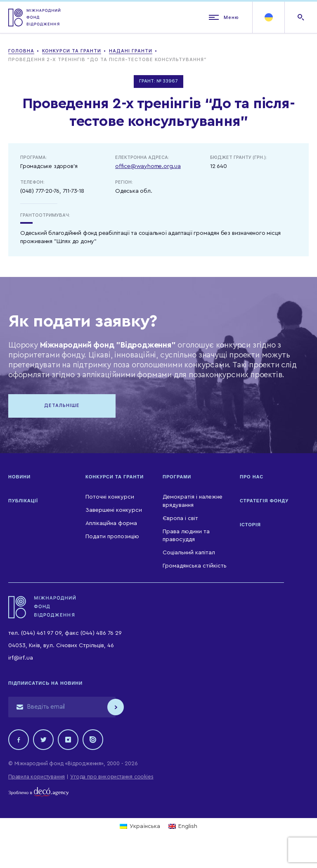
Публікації (23, 501)
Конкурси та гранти (115, 477)
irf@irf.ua (21, 658)
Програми (177, 477)
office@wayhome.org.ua (148, 166)
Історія (250, 525)
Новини (19, 477)
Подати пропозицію (112, 537)
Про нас (252, 477)
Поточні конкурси (110, 497)
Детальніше (62, 406)
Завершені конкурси (114, 510)
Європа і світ (180, 518)
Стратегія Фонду (264, 501)
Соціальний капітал (189, 553)
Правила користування (37, 777)
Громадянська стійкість (195, 566)
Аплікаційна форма (111, 523)
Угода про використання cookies (112, 777)
